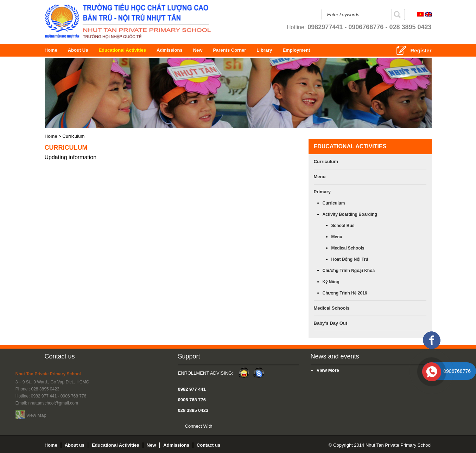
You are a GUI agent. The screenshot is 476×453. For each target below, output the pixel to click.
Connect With (104, 426)
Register (421, 50)
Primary (322, 192)
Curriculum (326, 161)
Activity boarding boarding (350, 214)
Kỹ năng (331, 282)
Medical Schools (348, 248)
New (208, 50)
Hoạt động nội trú (350, 259)
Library (288, 50)
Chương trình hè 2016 (345, 293)
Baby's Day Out (331, 323)
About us (82, 50)
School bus (343, 226)
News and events (220, 356)
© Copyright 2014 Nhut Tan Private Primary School (380, 445)
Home (52, 50)
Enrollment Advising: (111, 373)
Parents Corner (262, 50)
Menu (320, 177)
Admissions (182, 50)
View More (213, 370)
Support (94, 356)
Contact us (60, 356)
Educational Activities (135, 50)
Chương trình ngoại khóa (349, 271)
